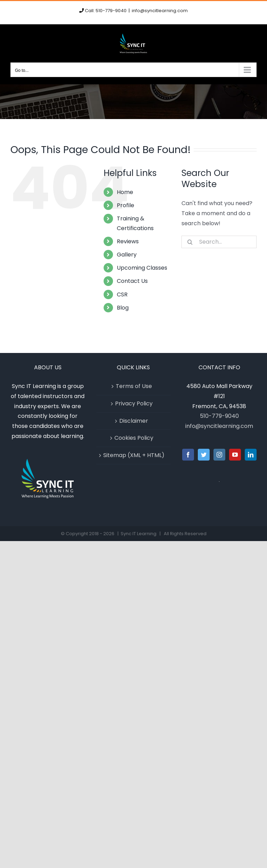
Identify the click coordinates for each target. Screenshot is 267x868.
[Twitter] (204, 455)
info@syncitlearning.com (160, 11)
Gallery (127, 255)
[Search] (190, 242)
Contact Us (132, 281)
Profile (126, 205)
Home (125, 192)
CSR (122, 294)
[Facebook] (188, 455)
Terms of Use (134, 386)
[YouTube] (235, 455)
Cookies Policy (134, 438)
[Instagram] (219, 455)
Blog (123, 308)
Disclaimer (134, 421)
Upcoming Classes (142, 268)
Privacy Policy (134, 403)
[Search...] (219, 242)
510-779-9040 (219, 416)
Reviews (128, 241)
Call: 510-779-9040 (106, 11)
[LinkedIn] (251, 455)
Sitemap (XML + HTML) (134, 455)
